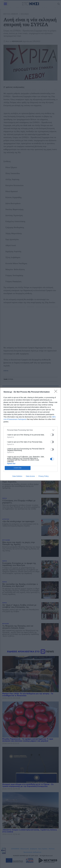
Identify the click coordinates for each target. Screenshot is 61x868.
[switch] (52, 435)
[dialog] (30, 434)
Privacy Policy (44, 476)
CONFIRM (18, 468)
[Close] (56, 392)
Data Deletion (17, 476)
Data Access (30, 476)
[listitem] (30, 430)
